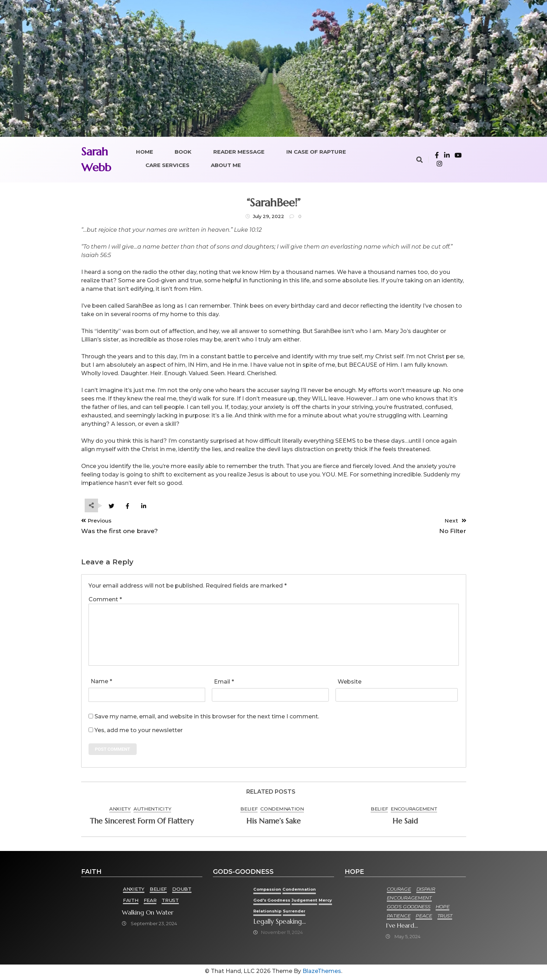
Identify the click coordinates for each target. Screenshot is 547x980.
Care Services (167, 165)
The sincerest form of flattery (142, 823)
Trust (171, 902)
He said (405, 823)
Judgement (311, 902)
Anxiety (120, 811)
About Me (226, 165)
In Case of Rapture (316, 152)
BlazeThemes (322, 973)
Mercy (264, 912)
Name (101, 682)
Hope (443, 908)
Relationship (288, 912)
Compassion (271, 891)
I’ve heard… (402, 927)
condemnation (282, 811)
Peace (424, 917)
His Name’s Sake (273, 823)
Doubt (182, 891)
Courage (399, 891)
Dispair (426, 891)
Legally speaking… (285, 923)
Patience (399, 917)
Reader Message (239, 152)
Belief (249, 811)
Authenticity (152, 811)
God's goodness (276, 902)
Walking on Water (148, 914)
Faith (131, 902)
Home (145, 152)
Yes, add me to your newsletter (136, 731)
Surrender (317, 912)
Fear (151, 902)
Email (224, 682)
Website (350, 682)
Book (183, 152)
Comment (105, 600)
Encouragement (414, 811)
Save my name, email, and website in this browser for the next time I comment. (207, 717)
